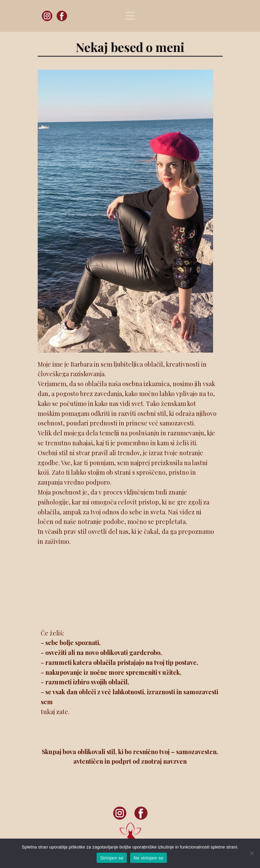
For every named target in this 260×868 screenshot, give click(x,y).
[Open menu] (130, 16)
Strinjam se (112, 858)
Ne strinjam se (148, 858)
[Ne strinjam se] (251, 853)
